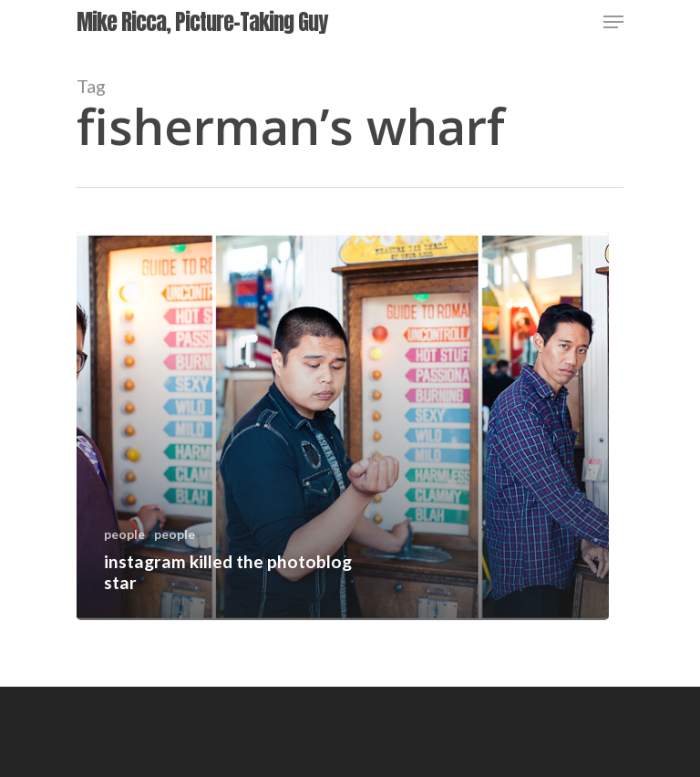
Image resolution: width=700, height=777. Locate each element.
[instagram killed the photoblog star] (343, 426)
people (124, 534)
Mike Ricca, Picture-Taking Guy (202, 22)
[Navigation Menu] (613, 22)
